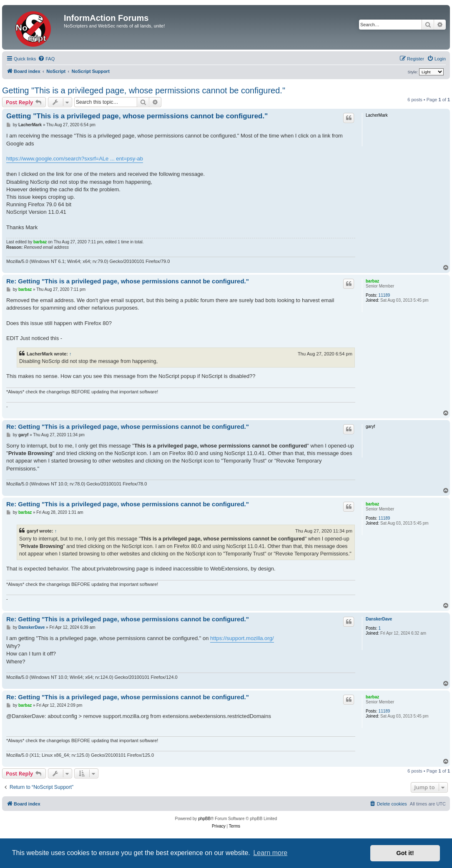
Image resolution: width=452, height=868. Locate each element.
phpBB (204, 819)
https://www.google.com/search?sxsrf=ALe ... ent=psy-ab (75, 159)
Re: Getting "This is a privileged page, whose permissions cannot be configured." (128, 281)
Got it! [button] (405, 853)
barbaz (40, 242)
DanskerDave (379, 619)
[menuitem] (46, 59)
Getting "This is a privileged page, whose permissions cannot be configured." (144, 90)
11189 (384, 295)
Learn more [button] (270, 853)
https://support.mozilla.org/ (242, 638)
